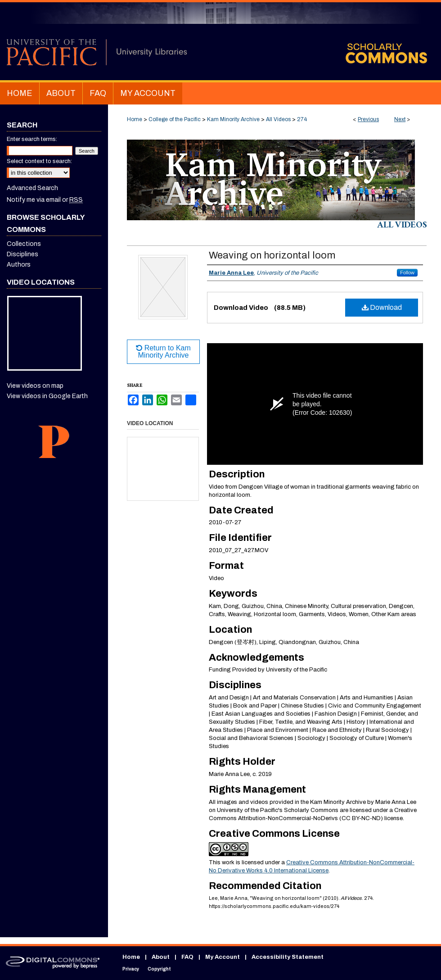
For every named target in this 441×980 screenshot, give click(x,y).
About (161, 957)
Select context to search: (39, 161)
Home (135, 119)
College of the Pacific (175, 119)
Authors (19, 265)
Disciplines (22, 254)
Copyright (159, 969)
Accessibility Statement (288, 957)
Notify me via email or (45, 200)
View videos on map (35, 386)
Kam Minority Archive (233, 119)
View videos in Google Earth (47, 396)
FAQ (187, 957)
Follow (407, 272)
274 (302, 119)
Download (382, 307)
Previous (368, 119)
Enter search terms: (32, 139)
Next (400, 119)
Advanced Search (32, 188)
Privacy (131, 969)
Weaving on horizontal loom (272, 255)
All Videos (278, 119)
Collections (24, 244)
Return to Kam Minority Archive (163, 352)
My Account (223, 957)
